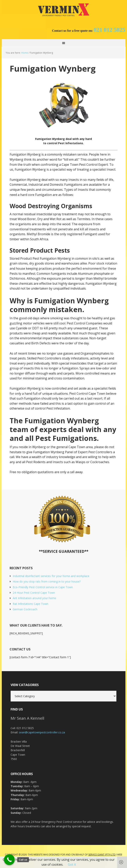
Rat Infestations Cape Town (31, 604)
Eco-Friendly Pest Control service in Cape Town (43, 587)
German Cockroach (25, 609)
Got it (72, 864)
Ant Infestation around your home (34, 598)
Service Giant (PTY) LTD (102, 855)
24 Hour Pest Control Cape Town (34, 593)
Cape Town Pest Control (64, 10)
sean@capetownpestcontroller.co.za (42, 732)
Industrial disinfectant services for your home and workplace (51, 576)
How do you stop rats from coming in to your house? (47, 581)
